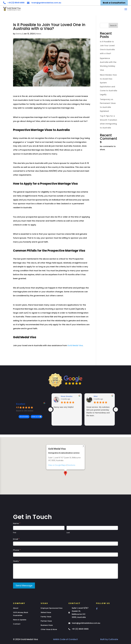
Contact (17, 624)
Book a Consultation (114, 3)
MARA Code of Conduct (65, 639)
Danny (19, 34)
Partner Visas (46, 621)
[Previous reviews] (51, 410)
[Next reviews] (116, 410)
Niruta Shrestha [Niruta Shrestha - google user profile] (67, 396)
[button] (65, 464)
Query (17, 561)
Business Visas (47, 625)
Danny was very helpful (64, 407)
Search (113, 26)
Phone (17, 550)
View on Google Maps (57, 456)
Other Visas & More (49, 629)
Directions (71, 456)
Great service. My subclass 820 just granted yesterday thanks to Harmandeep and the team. (98, 411)
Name (17, 523)
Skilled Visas (46, 612)
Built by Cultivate (109, 639)
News (39, 34)
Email (16, 539)
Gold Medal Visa (75, 345)
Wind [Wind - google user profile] (96, 396)
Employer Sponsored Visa (51, 608)
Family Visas (46, 617)
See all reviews (24, 417)
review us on (35, 417)
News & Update (20, 620)
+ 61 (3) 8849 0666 (16, 3)
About (16, 608)
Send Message (24, 586)
